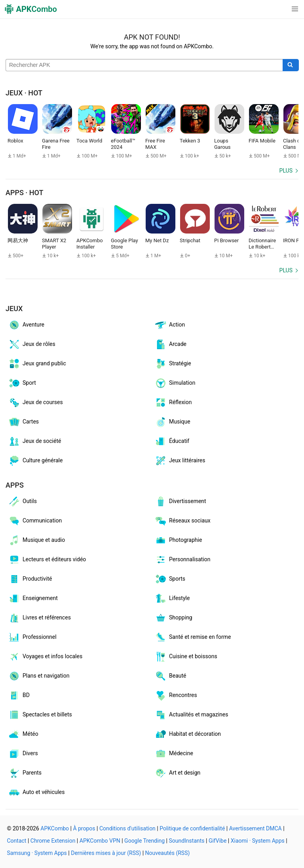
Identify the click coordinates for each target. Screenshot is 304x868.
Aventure (26, 325)
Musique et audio (36, 540)
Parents (25, 773)
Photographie (178, 540)
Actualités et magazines (191, 715)
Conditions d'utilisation (127, 828)
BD (19, 695)
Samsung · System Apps (37, 853)
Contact (17, 841)
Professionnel (32, 637)
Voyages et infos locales (45, 657)
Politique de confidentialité (192, 828)
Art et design (177, 773)
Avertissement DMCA (256, 828)
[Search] (291, 65)
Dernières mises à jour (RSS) (106, 853)
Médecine (174, 754)
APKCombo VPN (100, 841)
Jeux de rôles (32, 344)
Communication (35, 521)
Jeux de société (34, 441)
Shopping (173, 618)
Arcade (170, 344)
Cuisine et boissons (186, 657)
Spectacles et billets (40, 715)
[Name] (144, 65)
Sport (22, 383)
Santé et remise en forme (193, 637)
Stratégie (173, 364)
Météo (23, 734)
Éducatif (172, 441)
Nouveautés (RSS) (168, 853)
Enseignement (33, 598)
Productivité (30, 579)
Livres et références (39, 618)
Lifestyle (172, 598)
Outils (22, 501)
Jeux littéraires (180, 461)
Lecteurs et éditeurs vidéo (47, 560)
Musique (172, 422)
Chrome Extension (53, 841)
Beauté (170, 676)
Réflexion (173, 403)
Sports (170, 579)
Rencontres (176, 695)
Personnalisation (182, 560)
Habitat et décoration (188, 734)
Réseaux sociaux (182, 521)
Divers (23, 754)
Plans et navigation (39, 676)
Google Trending (144, 841)
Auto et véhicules (36, 792)
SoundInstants (186, 841)
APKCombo (55, 828)
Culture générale (35, 461)
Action (170, 325)
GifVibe (218, 841)
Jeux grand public (37, 364)
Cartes (23, 422)
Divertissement (180, 501)
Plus (286, 171)
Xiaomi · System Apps (258, 841)
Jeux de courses (35, 403)
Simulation (175, 383)
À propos (84, 828)
